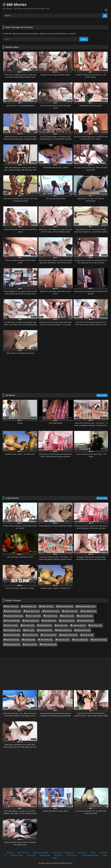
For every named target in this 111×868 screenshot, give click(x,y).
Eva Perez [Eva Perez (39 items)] (68, 616)
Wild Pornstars (23, 853)
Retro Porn (59, 855)
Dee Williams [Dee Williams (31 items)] (89, 611)
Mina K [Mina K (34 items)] (30, 630)
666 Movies (15, 4)
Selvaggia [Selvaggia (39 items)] (29, 640)
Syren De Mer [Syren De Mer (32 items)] (100, 640)
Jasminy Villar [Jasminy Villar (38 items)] (86, 621)
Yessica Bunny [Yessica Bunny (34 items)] (49, 644)
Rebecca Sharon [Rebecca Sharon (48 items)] (69, 635)
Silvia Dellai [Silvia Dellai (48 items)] (46, 640)
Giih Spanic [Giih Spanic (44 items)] (50, 621)
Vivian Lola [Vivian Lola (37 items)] (31, 644)
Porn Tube (31, 855)
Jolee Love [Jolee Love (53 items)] (12, 625)
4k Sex (93, 853)
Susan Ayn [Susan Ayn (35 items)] (63, 640)
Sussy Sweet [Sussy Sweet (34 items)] (81, 640)
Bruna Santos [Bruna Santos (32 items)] (32, 611)
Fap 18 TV (82, 853)
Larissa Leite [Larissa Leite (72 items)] (79, 625)
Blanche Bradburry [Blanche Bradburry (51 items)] (87, 606)
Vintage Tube (45, 855)
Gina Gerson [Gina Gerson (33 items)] (68, 621)
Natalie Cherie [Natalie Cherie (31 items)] (64, 630)
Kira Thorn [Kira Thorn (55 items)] (28, 625)
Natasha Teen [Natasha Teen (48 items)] (13, 635)
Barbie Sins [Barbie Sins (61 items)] (47, 606)
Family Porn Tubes (40, 853)
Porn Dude (70, 853)
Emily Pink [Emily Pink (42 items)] (51, 616)
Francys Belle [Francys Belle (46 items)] (13, 621)
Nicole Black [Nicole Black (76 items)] (31, 635)
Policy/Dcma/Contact (90, 855)
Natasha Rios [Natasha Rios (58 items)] (83, 630)
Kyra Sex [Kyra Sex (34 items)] (62, 625)
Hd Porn (10, 853)
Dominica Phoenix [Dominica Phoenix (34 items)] (14, 616)
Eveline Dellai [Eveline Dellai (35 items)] (86, 616)
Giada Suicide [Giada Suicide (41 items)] (32, 621)
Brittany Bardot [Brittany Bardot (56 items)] (13, 611)
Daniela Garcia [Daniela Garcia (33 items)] (52, 611)
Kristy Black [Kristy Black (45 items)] (46, 625)
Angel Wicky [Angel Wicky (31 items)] (30, 606)
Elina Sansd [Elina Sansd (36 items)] (34, 616)
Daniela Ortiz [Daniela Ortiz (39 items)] (71, 611)
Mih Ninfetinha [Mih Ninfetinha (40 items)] (13, 630)
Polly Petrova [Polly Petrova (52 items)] (50, 635)
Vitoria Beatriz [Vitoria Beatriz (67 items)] (13, 644)
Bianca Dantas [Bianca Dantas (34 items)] (66, 606)
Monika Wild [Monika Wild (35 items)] (46, 630)
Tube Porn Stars (17, 855)
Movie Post (57, 853)
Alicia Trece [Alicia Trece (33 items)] (12, 606)
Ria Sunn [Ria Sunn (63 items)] (88, 635)
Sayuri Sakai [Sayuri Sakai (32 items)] (12, 640)
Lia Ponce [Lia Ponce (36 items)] (96, 625)
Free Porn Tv (72, 855)
